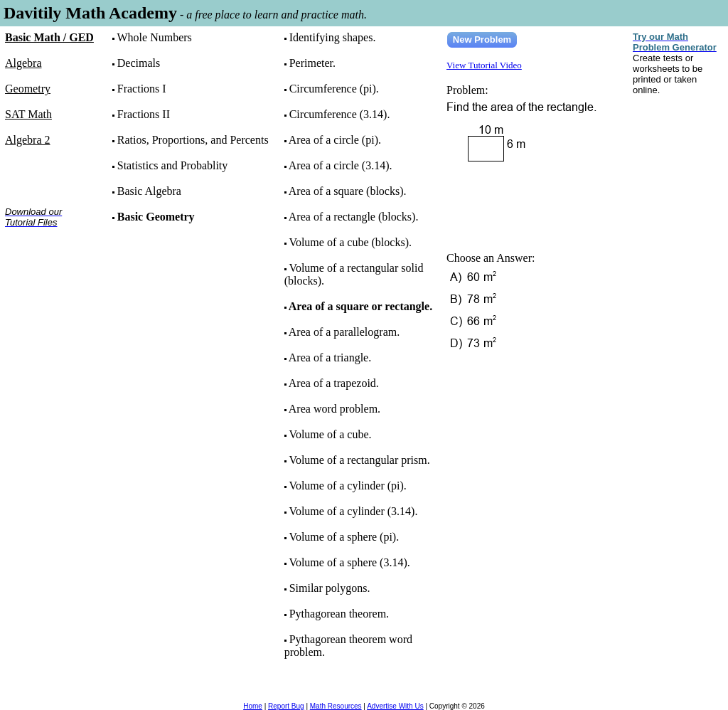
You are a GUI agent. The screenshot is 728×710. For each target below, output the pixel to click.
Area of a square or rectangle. (360, 306)
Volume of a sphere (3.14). (349, 562)
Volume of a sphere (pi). (344, 537)
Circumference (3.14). (340, 114)
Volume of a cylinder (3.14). (353, 511)
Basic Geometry (156, 217)
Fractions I (142, 89)
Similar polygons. (330, 588)
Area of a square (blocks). (348, 191)
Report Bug (286, 706)
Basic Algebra (149, 191)
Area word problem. (334, 409)
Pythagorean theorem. (339, 614)
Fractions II (144, 114)
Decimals (139, 63)
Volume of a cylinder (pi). (347, 486)
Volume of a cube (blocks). (350, 242)
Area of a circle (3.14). (341, 165)
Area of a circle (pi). (335, 140)
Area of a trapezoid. (334, 383)
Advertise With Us (395, 706)
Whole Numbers (154, 37)
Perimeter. (312, 63)
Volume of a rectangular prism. (359, 460)
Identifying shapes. (333, 37)
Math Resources (336, 706)
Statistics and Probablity (173, 165)
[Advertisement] (49, 284)
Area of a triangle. (330, 357)
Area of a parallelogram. (344, 332)
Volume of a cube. (330, 434)
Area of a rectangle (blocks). (354, 217)
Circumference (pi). (334, 89)
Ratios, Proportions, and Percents (193, 140)
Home (253, 706)
